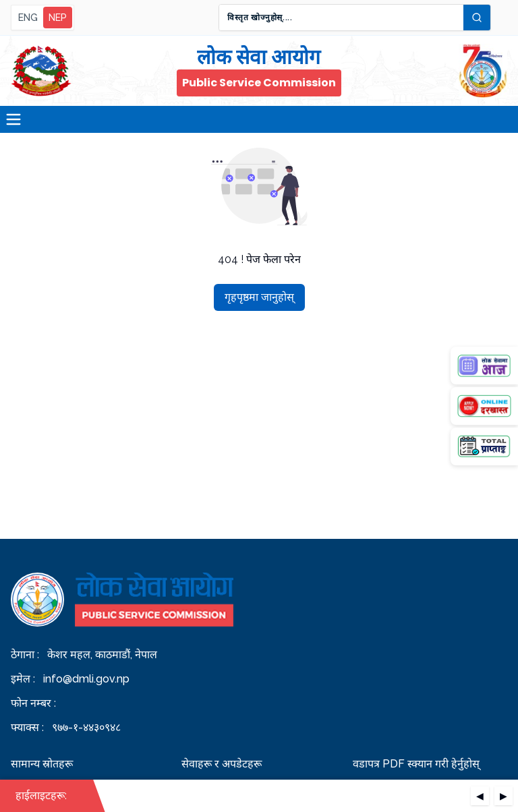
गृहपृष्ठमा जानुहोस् (259, 297)
